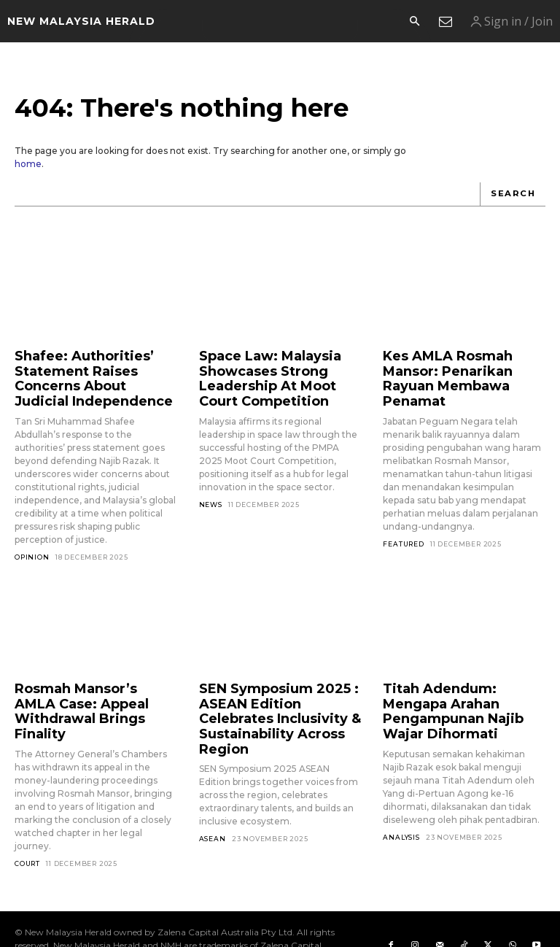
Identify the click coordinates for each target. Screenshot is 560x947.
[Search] (514, 194)
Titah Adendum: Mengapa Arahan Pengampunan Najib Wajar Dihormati (459, 689)
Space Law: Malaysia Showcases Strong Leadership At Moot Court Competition (276, 372)
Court (27, 829)
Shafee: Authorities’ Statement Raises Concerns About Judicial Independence (86, 372)
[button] (414, 22)
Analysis (401, 803)
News (211, 493)
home (28, 164)
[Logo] (81, 21)
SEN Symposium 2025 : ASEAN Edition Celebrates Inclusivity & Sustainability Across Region (275, 696)
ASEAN (213, 803)
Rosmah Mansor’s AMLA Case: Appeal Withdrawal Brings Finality (88, 689)
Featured (403, 520)
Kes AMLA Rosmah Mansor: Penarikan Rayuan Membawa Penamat (463, 366)
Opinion (32, 545)
